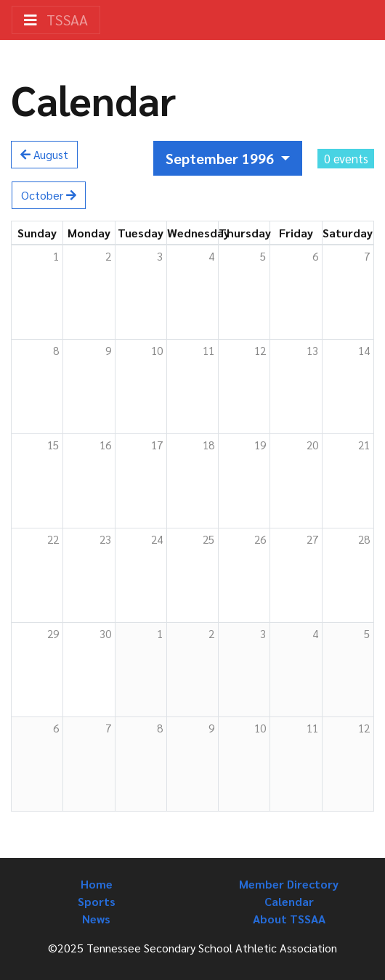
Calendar (289, 901)
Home (97, 884)
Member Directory (289, 884)
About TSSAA (289, 919)
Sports (97, 901)
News (96, 919)
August (44, 154)
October (49, 195)
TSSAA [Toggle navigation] (56, 20)
